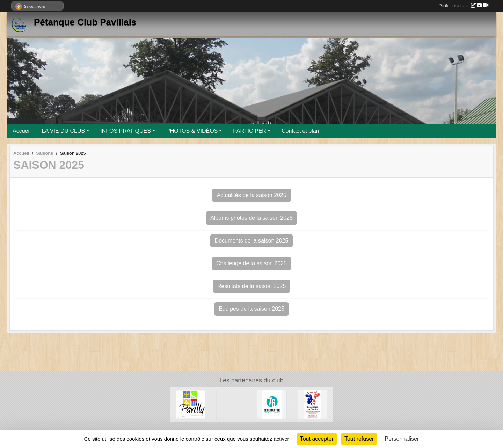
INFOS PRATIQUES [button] (126, 131)
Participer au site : (464, 6)
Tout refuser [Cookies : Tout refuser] (359, 439)
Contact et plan (300, 131)
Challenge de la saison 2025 (251, 263)
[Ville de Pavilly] (191, 404)
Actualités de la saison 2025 (251, 195)
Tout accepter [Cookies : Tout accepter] (317, 439)
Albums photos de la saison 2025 (251, 218)
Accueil (22, 131)
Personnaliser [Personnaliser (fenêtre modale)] (402, 439)
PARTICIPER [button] (250, 131)
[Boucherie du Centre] (313, 404)
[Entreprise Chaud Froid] (231, 404)
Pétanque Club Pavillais (85, 22)
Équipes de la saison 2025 (251, 309)
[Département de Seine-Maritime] (272, 404)
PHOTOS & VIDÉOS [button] (192, 131)
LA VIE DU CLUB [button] (64, 131)
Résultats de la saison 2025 (252, 286)
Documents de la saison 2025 (252, 241)
